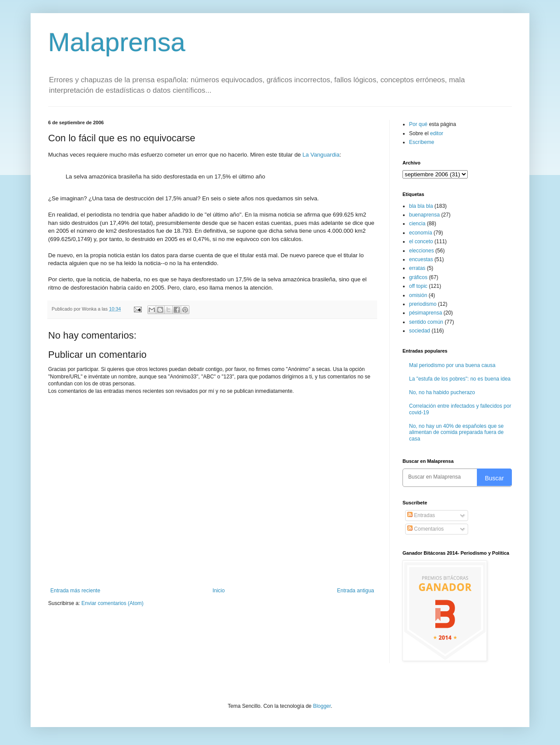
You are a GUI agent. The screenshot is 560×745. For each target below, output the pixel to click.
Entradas (421, 515)
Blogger (322, 706)
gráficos (418, 277)
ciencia (417, 224)
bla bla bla (421, 206)
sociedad (420, 331)
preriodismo (423, 304)
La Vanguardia (320, 155)
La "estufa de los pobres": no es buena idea (460, 379)
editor (437, 133)
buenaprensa (424, 215)
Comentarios (425, 529)
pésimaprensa (425, 313)
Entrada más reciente (75, 591)
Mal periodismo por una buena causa (452, 365)
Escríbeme (422, 142)
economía (421, 233)
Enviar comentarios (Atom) (112, 603)
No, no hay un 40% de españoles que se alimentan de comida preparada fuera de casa (456, 432)
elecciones (422, 251)
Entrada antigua (355, 591)
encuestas (421, 259)
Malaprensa (117, 42)
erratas (417, 268)
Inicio (219, 591)
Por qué (419, 124)
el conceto (421, 241)
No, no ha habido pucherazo (442, 392)
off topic (418, 286)
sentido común (426, 322)
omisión (418, 295)
